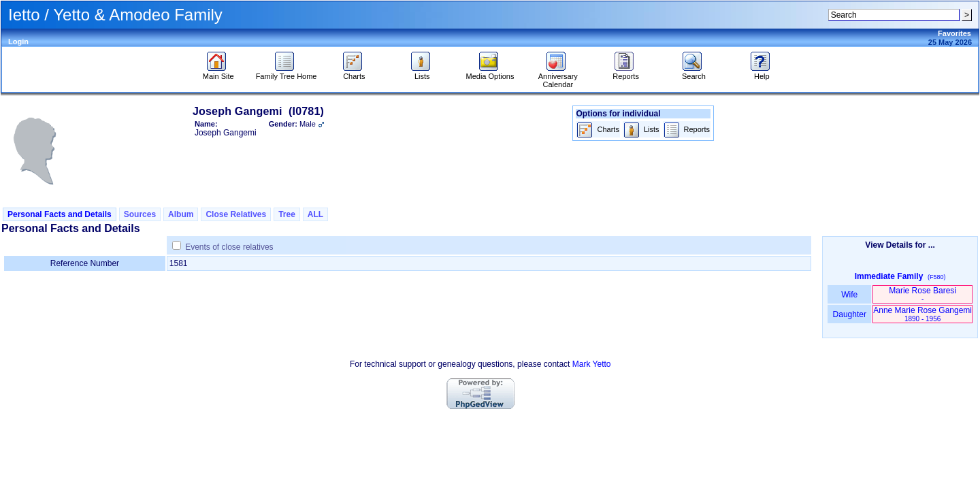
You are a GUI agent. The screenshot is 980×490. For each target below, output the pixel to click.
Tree (287, 214)
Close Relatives (236, 214)
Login (18, 42)
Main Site (218, 73)
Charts (354, 73)
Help (762, 73)
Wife (850, 295)
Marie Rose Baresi (922, 294)
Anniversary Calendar (558, 77)
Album (181, 214)
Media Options (490, 73)
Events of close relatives (229, 247)
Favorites (954, 33)
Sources (140, 214)
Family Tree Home (287, 73)
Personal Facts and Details (60, 214)
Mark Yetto (592, 364)
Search (694, 73)
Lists (422, 73)
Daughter (849, 314)
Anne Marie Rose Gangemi (922, 314)
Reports (626, 73)
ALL (315, 214)
